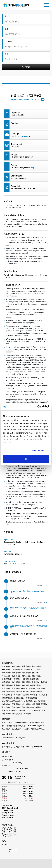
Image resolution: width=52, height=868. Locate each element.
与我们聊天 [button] (8, 760)
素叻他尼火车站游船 (25, 701)
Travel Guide (31, 726)
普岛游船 (15, 688)
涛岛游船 (17, 695)
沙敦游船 (5, 692)
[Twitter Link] (10, 829)
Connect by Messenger (12, 764)
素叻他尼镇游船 (40, 701)
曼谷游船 (32, 688)
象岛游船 (14, 710)
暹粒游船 (24, 688)
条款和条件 (6, 729)
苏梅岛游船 (16, 707)
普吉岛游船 (6, 688)
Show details (38, 451)
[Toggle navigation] (47, 4)
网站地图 (34, 729)
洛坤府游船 (25, 692)
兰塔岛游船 (36, 666)
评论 (15, 726)
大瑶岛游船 (36, 676)
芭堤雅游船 (6, 707)
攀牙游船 (5, 685)
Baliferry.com (21, 738)
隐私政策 (15, 729)
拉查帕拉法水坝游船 (40, 682)
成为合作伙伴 (19, 747)
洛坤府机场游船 (36, 692)
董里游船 (5, 710)
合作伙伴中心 (7, 747)
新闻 (4, 726)
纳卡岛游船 (6, 704)
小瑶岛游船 (25, 679)
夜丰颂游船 (16, 676)
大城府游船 (26, 676)
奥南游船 (5, 679)
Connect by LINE (11, 772)
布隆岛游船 (6, 682)
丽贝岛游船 (16, 666)
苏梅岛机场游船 (28, 707)
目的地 (9, 723)
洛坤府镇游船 (7, 695)
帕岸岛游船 (16, 682)
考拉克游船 (26, 704)
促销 (38, 723)
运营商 (9, 726)
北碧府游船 (28, 669)
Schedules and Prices (22, 723)
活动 (43, 723)
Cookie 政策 (25, 729)
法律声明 (41, 726)
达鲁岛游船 (40, 710)
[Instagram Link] (15, 829)
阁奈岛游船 (6, 714)
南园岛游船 (6, 673)
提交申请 (7, 756)
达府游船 (30, 710)
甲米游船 (34, 695)
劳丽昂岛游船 (17, 669)
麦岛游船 (27, 714)
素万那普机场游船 (17, 698)
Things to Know (23, 136)
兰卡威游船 (26, 666)
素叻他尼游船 (31, 698)
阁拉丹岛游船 (17, 714)
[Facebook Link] (4, 829)
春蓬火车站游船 (36, 685)
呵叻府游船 (6, 676)
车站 (33, 723)
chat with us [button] (42, 275)
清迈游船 (25, 695)
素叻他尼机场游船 (9, 701)
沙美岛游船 (15, 692)
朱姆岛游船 (41, 688)
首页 (4, 723)
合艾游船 (36, 673)
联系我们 (43, 729)
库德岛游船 (26, 682)
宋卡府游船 (15, 679)
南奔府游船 (16, 673)
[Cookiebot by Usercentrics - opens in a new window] (38, 407)
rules (19, 147)
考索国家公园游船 (39, 704)
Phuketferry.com (8, 738)
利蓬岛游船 (6, 669)
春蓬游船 (25, 685)
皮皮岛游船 (43, 695)
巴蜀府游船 (35, 679)
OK (26, 459)
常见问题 (22, 726)
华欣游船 (37, 669)
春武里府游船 (15, 685)
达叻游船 (22, 710)
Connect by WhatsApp (16, 768)
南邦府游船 (26, 673)
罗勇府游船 (16, 704)
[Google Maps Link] (4, 835)
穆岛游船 (5, 698)
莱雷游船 (39, 707)
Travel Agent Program (34, 747)
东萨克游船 (6, 666)
